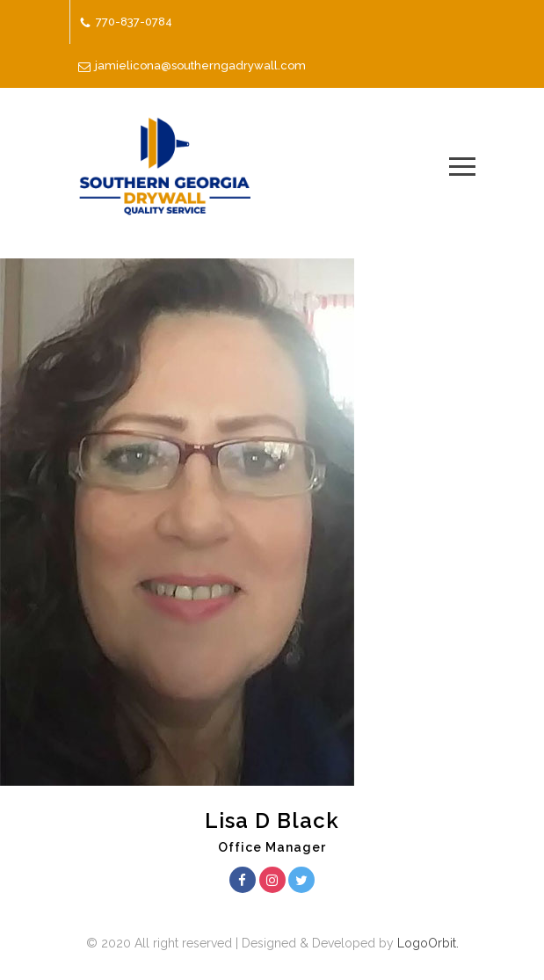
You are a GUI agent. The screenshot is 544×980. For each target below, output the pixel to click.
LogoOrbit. (426, 943)
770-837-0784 (134, 22)
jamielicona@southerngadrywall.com (200, 65)
